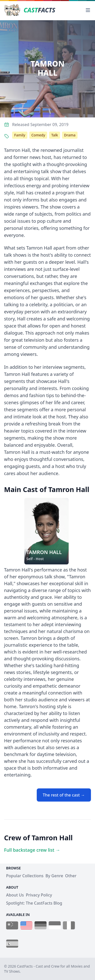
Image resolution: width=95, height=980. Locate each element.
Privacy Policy (39, 895)
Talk (54, 135)
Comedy (38, 135)
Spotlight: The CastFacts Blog (34, 903)
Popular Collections (25, 876)
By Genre (54, 876)
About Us (15, 895)
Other (71, 876)
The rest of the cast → (64, 795)
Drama (70, 135)
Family (20, 135)
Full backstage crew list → (32, 850)
